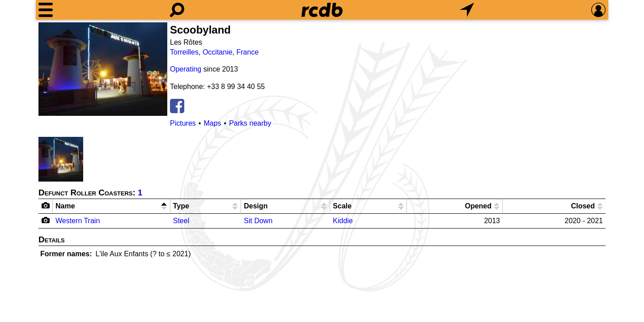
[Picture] (103, 69)
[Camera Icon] (46, 220)
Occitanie (218, 52)
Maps (212, 123)
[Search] (177, 10)
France (248, 52)
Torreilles (184, 52)
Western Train (78, 221)
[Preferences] (598, 10)
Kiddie (343, 221)
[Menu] (46, 10)
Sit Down (258, 221)
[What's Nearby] (467, 10)
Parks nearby (250, 123)
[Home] (322, 10)
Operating (186, 69)
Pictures (183, 123)
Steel (181, 221)
